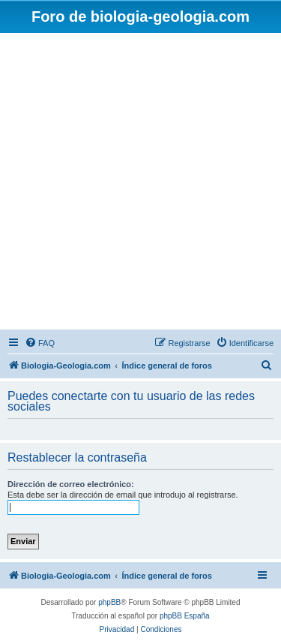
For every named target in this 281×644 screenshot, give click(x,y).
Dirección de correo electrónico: (71, 484)
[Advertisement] (140, 181)
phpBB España (185, 616)
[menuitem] (40, 343)
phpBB (109, 602)
